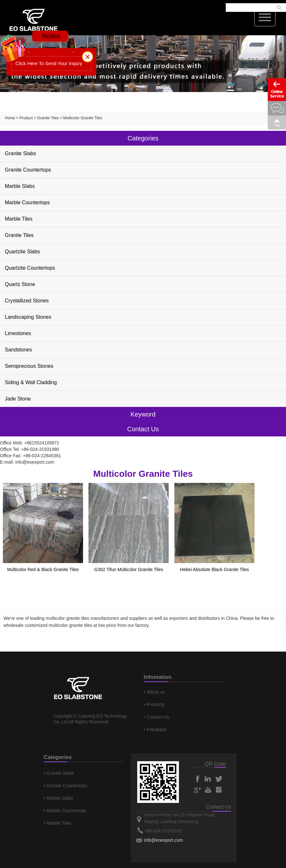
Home (10, 118)
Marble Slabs (20, 186)
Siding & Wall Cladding (31, 382)
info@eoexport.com (35, 462)
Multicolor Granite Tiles (83, 118)
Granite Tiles (48, 118)
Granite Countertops (28, 170)
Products (156, 704)
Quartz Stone (20, 284)
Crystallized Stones (27, 301)
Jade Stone (18, 399)
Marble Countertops (27, 202)
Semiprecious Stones (29, 366)
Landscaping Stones (28, 317)
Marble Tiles (19, 219)
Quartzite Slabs (22, 252)
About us (156, 692)
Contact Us (158, 717)
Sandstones (18, 350)
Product (26, 118)
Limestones (18, 333)
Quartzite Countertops (30, 268)
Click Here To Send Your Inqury (49, 63)
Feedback (157, 729)
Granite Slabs (20, 153)
